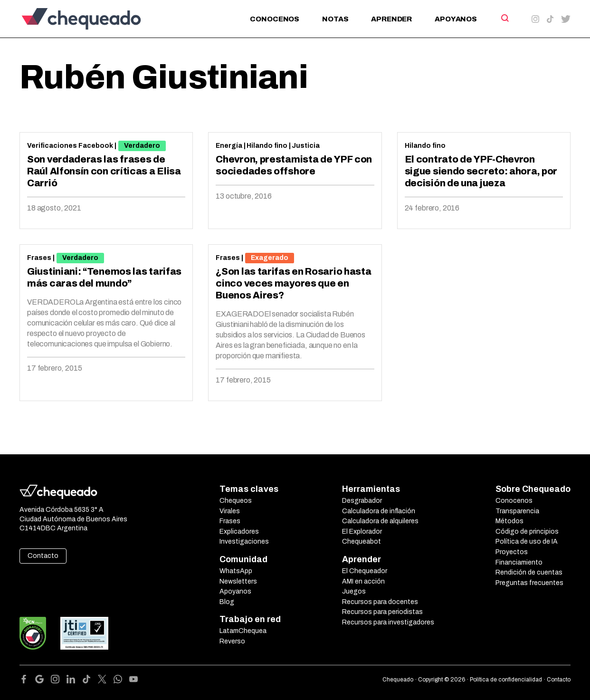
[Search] (504, 18)
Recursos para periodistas (382, 612)
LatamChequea (243, 631)
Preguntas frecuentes (529, 583)
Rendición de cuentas (529, 572)
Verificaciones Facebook (70, 146)
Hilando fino (267, 146)
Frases (39, 258)
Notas (335, 19)
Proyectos (512, 552)
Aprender (391, 19)
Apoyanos (456, 19)
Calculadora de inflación (379, 511)
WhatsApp (236, 571)
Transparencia (517, 511)
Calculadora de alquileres (380, 521)
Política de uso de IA (527, 542)
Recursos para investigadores (388, 622)
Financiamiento (519, 562)
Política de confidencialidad (506, 680)
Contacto (43, 556)
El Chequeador (365, 571)
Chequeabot (362, 542)
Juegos (354, 591)
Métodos (509, 521)
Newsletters (238, 581)
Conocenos (275, 19)
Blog (227, 602)
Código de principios (527, 532)
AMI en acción (363, 581)
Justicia (306, 146)
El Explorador (362, 532)
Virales (230, 511)
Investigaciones (244, 542)
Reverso (232, 641)
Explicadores (239, 532)
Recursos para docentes (380, 602)
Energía (229, 146)
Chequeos (236, 501)
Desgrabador (362, 501)
